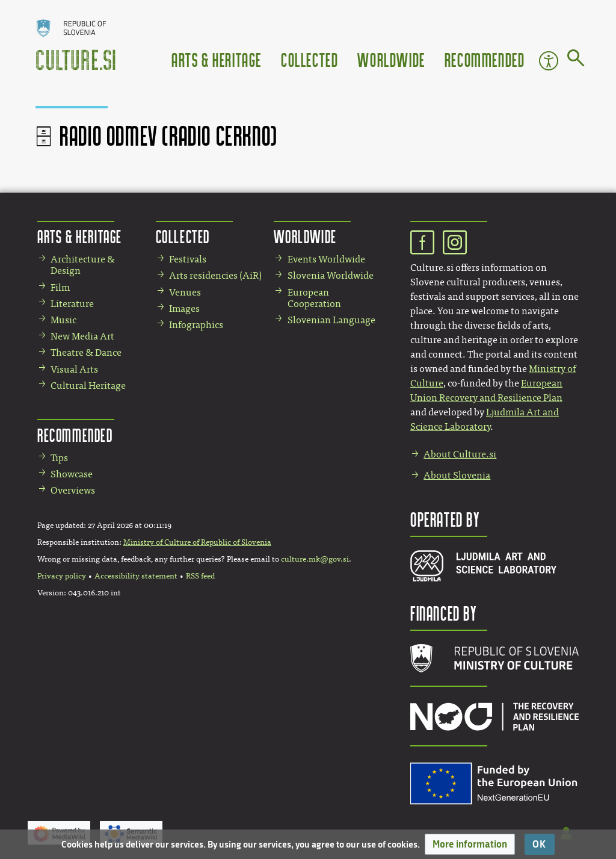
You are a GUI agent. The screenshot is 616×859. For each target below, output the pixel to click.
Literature (72, 304)
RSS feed (200, 576)
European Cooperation (314, 298)
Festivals (188, 259)
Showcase (72, 474)
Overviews (73, 490)
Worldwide (391, 59)
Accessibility (549, 61)
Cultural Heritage (88, 386)
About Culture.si (460, 454)
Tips (59, 458)
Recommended (485, 59)
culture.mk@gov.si (315, 559)
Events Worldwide (326, 259)
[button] (470, 844)
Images (184, 309)
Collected (310, 59)
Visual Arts (74, 369)
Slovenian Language (331, 320)
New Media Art (82, 336)
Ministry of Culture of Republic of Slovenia (197, 542)
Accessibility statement (136, 576)
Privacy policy (62, 576)
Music (63, 320)
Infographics (196, 325)
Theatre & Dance (86, 352)
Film (60, 287)
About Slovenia (457, 475)
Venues (185, 292)
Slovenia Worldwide (331, 275)
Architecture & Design (83, 265)
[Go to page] (576, 60)
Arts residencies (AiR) (215, 275)
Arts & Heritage (217, 59)
